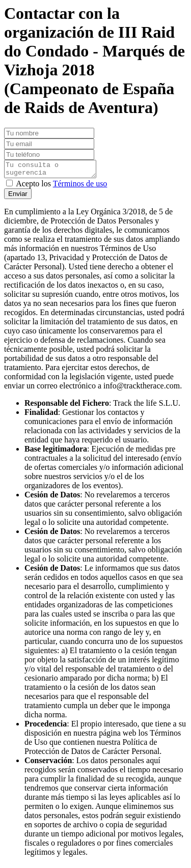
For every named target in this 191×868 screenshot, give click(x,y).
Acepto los (61, 187)
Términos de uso (80, 187)
